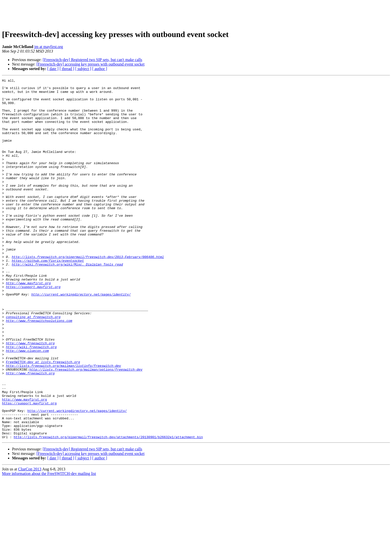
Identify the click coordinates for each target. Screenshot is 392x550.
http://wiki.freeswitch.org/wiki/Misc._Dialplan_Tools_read (67, 302)
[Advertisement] (196, 13)
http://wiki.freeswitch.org (31, 401)
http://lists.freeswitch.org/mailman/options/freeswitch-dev (86, 428)
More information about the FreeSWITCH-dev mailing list (49, 546)
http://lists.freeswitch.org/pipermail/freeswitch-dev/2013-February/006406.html (88, 293)
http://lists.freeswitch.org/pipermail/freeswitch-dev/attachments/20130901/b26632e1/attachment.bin (108, 509)
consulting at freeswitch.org (33, 365)
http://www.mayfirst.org (28, 324)
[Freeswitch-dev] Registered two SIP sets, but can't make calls (92, 60)
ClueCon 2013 (30, 541)
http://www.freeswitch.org (30, 396)
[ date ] (53, 69)
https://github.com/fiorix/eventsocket (48, 297)
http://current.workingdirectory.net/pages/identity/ (81, 338)
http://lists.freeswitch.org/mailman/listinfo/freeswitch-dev (63, 423)
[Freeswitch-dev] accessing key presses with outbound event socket (90, 64)
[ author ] (100, 69)
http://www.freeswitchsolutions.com (39, 369)
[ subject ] (83, 69)
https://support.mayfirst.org (33, 329)
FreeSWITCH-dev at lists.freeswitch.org (43, 419)
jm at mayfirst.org (49, 47)
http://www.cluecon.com (27, 405)
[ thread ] (67, 69)
